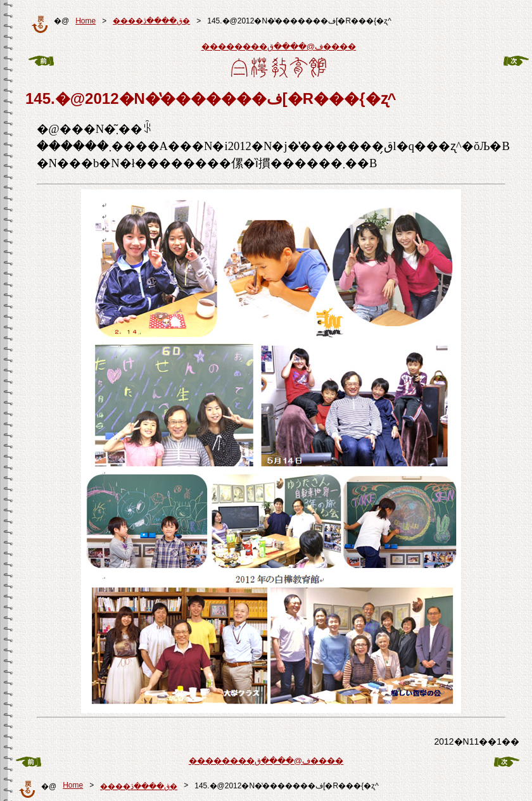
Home (85, 21)
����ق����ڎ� (151, 21)
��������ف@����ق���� (279, 47)
